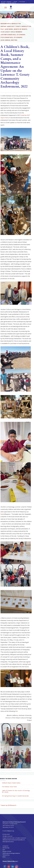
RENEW (15, 2)
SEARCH (3, 3)
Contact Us (5, 846)
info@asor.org (10, 831)
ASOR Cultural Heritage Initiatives (11, 853)
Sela (2, 514)
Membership (6, 848)
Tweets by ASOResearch (8, 805)
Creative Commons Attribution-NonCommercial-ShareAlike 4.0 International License (14, 840)
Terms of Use (6, 855)
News (4, 857)
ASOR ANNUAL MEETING (9, 40)
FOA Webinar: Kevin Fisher (9, 787)
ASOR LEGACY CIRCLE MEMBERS (11, 32)
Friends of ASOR (7, 851)
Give (4, 850)
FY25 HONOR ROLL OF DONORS (11, 37)
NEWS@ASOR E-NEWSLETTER (11, 24)
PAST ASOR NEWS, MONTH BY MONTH (14, 29)
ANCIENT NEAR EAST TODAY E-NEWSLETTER (16, 26)
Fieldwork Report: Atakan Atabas (11, 783)
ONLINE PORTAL (12, 3)
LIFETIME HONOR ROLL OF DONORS (13, 35)
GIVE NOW (22, 2)
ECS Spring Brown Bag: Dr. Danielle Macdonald (15, 796)
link (16, 711)
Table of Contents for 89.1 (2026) (16, 791)
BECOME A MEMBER (6, 2)
